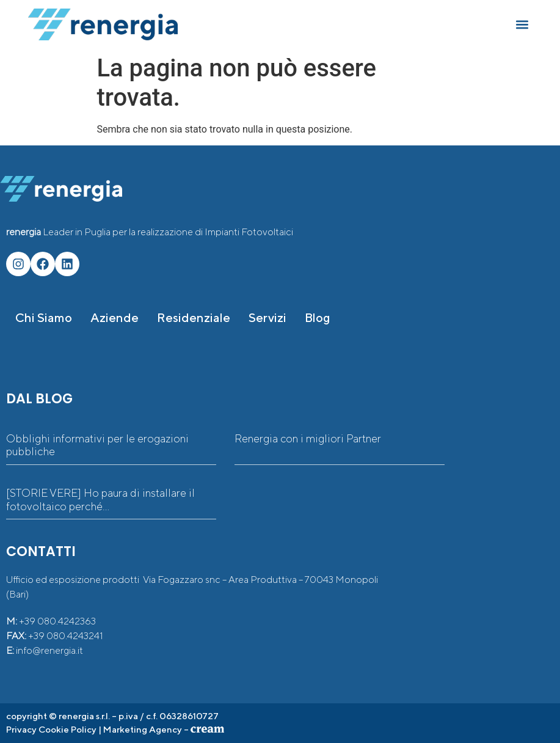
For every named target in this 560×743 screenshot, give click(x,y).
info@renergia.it (49, 650)
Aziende (115, 317)
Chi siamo (44, 317)
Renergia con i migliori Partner (308, 438)
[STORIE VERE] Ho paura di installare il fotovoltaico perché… (100, 500)
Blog (318, 317)
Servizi (267, 317)
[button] (522, 25)
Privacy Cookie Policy (51, 729)
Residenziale (194, 317)
